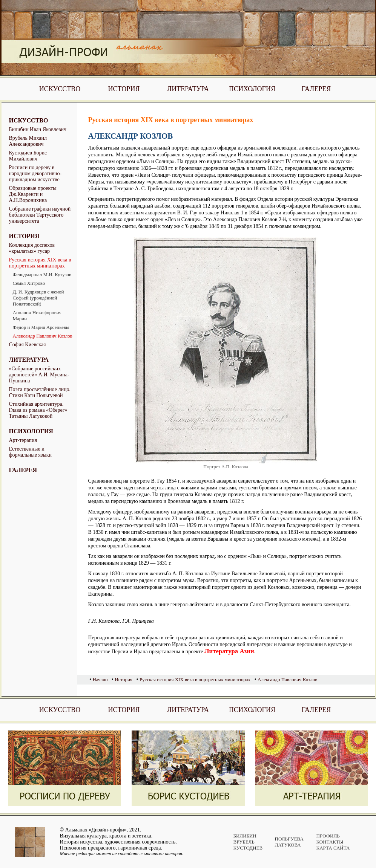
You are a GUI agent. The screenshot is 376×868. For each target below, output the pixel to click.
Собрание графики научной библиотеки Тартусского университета (40, 215)
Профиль (328, 836)
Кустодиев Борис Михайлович (28, 156)
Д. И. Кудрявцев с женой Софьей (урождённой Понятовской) (38, 298)
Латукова (288, 845)
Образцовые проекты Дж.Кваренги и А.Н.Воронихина (33, 194)
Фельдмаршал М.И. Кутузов (42, 274)
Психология (252, 89)
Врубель (244, 842)
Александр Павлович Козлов (43, 336)
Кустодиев (248, 848)
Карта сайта (333, 848)
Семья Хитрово (29, 283)
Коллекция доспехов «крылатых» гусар (32, 248)
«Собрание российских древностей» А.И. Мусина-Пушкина (39, 375)
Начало (100, 679)
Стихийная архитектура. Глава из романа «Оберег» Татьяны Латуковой (38, 410)
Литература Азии (229, 651)
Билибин (245, 836)
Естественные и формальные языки (31, 452)
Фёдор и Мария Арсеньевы (41, 327)
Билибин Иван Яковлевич (38, 129)
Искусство (60, 89)
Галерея (316, 89)
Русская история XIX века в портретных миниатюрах (40, 263)
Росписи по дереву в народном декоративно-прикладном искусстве (35, 173)
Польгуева (289, 839)
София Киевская (28, 345)
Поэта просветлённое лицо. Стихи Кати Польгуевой (40, 392)
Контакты (330, 842)
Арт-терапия (23, 440)
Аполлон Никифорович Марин (37, 316)
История (124, 89)
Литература (188, 89)
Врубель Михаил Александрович (28, 141)
